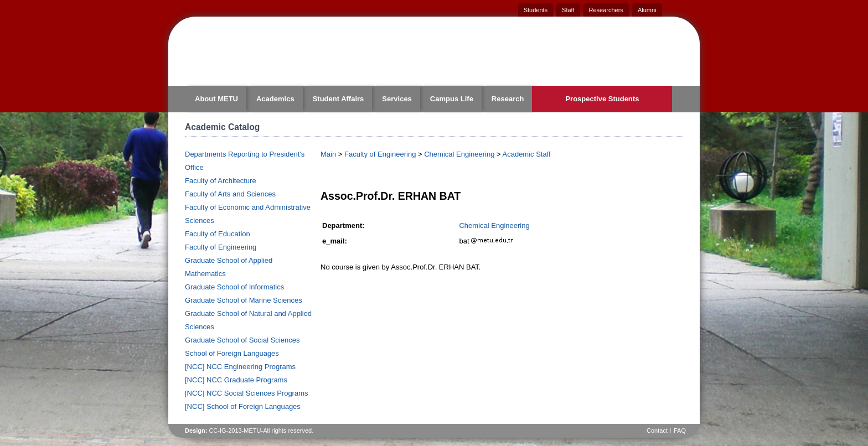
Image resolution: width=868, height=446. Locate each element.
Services (397, 99)
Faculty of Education (218, 234)
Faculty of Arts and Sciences (230, 194)
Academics (275, 99)
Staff (568, 10)
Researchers (606, 10)
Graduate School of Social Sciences (242, 340)
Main (328, 154)
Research (508, 99)
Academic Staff (527, 154)
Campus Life (452, 99)
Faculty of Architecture (221, 181)
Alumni (647, 10)
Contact (657, 431)
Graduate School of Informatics (234, 287)
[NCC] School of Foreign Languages (243, 406)
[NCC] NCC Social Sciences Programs (247, 393)
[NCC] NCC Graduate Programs (236, 380)
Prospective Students (602, 99)
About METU (216, 99)
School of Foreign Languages (232, 353)
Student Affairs (339, 99)
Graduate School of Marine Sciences (244, 300)
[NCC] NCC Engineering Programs (240, 367)
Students (536, 10)
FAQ (680, 431)
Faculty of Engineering (221, 247)
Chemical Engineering (459, 154)
